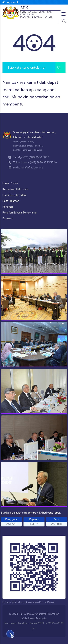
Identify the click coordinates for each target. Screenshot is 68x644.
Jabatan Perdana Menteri (28, 137)
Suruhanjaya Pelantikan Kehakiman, (34, 132)
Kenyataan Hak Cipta (15, 189)
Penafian (8, 207)
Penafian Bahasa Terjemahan (20, 212)
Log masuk (11, 2)
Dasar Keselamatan (14, 195)
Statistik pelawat (11, 513)
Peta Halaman (11, 201)
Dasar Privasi (10, 183)
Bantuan (7, 218)
